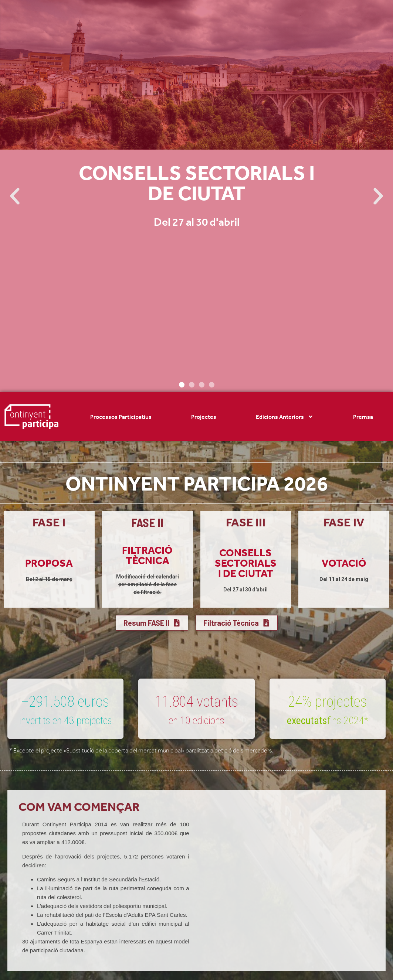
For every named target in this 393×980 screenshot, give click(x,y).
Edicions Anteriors (285, 417)
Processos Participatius (121, 417)
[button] (15, 196)
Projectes (204, 417)
